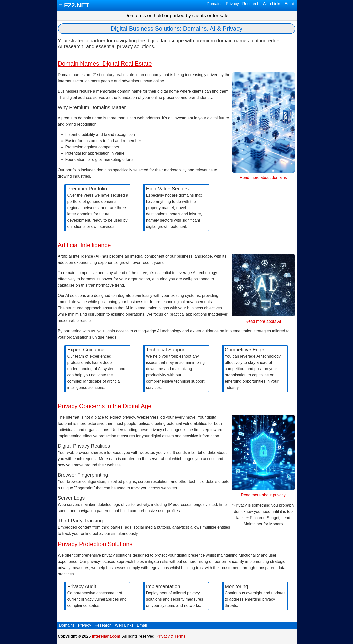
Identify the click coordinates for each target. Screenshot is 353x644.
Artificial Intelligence (84, 245)
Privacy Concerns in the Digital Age (105, 406)
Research (251, 4)
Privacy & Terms (171, 636)
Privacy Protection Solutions (95, 544)
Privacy (232, 4)
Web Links (272, 4)
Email (290, 4)
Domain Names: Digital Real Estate (105, 63)
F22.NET (77, 5)
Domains (215, 4)
